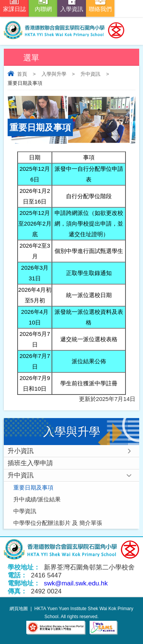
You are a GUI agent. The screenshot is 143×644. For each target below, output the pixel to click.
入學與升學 (54, 74)
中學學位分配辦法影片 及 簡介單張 (58, 523)
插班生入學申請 (30, 463)
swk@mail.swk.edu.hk (76, 583)
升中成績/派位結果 (37, 499)
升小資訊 (21, 451)
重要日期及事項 (33, 487)
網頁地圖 (19, 609)
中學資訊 (25, 511)
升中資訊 (90, 74)
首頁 (22, 74)
